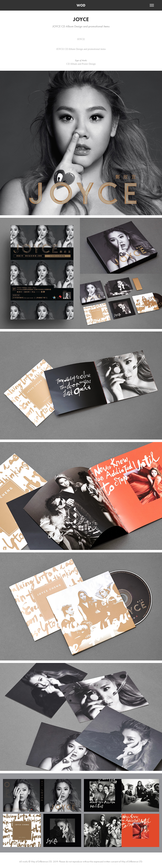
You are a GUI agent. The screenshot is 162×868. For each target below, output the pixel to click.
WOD (81, 5)
